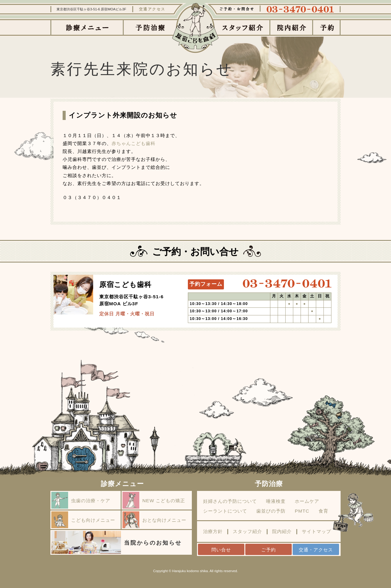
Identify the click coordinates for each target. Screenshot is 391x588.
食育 (323, 511)
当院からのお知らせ (117, 542)
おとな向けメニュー (154, 520)
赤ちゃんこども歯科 (133, 143)
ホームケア (307, 501)
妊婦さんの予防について (230, 501)
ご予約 (269, 550)
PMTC (302, 511)
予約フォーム (206, 284)
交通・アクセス (316, 550)
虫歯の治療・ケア (81, 500)
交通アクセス (152, 9)
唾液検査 (276, 501)
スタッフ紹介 (247, 532)
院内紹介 (282, 532)
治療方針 (213, 532)
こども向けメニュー (83, 520)
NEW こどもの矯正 (154, 500)
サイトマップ (316, 532)
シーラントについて (225, 511)
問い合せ (221, 550)
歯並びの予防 (271, 511)
